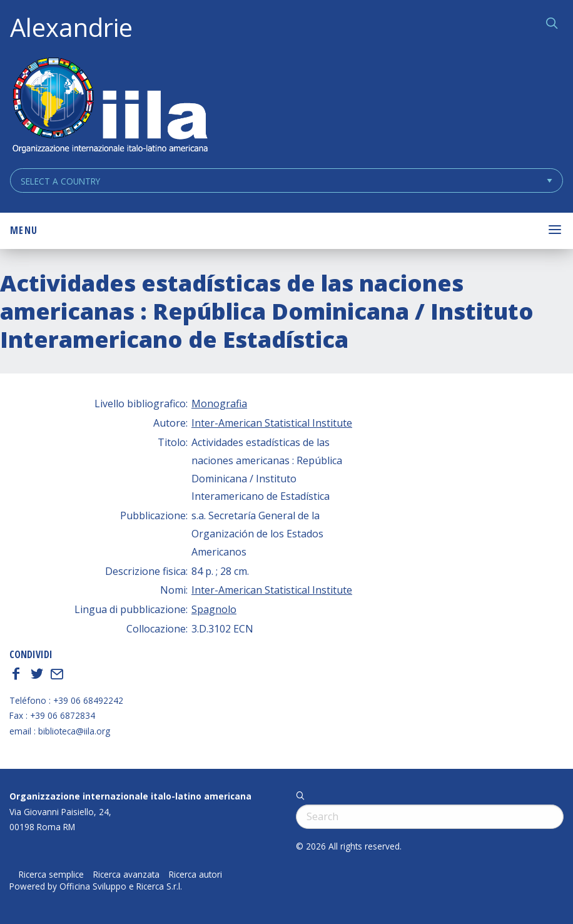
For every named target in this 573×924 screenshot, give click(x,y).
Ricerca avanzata (126, 875)
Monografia (219, 404)
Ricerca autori (195, 875)
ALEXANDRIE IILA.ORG (109, 107)
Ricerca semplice (51, 875)
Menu (24, 230)
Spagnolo (214, 609)
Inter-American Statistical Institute (272, 423)
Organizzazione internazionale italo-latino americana (130, 796)
